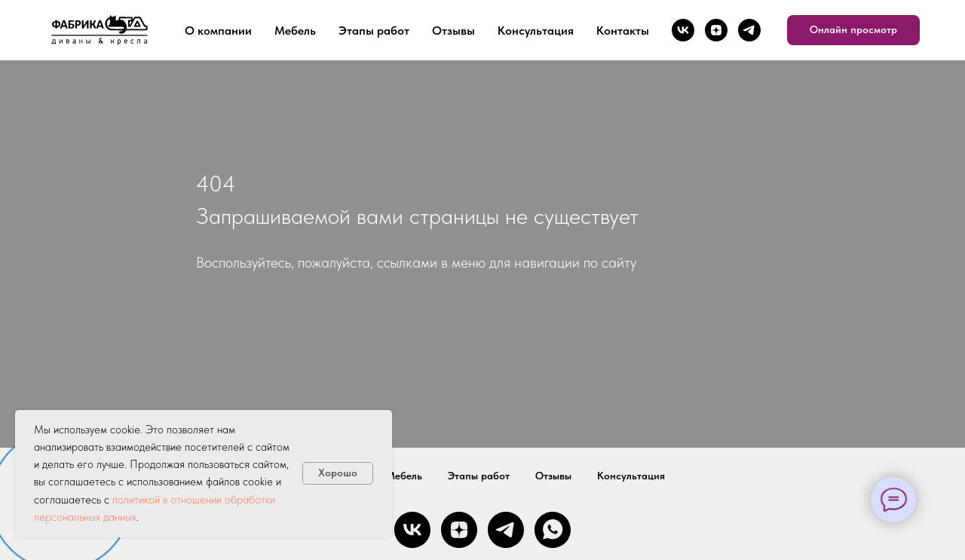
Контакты (623, 31)
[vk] (683, 30)
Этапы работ (374, 31)
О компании (218, 31)
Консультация (536, 31)
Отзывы (453, 31)
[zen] (716, 30)
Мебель (295, 31)
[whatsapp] (553, 530)
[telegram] (749, 30)
